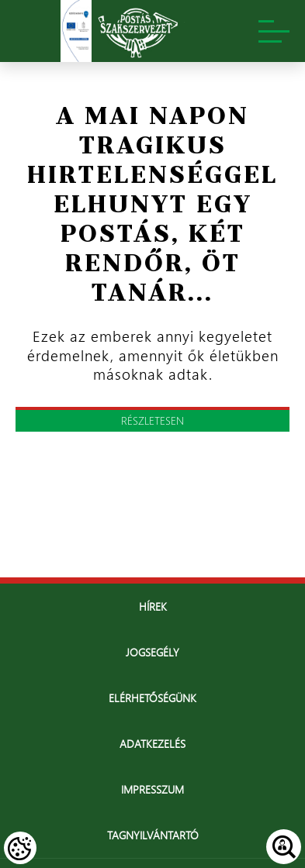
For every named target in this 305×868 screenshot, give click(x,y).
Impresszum (152, 789)
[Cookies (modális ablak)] (20, 848)
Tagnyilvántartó (153, 835)
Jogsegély (152, 652)
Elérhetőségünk (152, 698)
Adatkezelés (152, 744)
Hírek (153, 606)
